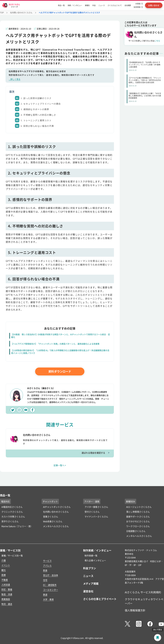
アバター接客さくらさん (96, 507)
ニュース (102, 5)
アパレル (47, 565)
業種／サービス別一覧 (12, 556)
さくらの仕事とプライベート (100, 599)
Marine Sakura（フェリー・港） (17, 526)
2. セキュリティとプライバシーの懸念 (41, 104)
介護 (4, 560)
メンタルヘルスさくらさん (56, 526)
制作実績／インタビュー (97, 550)
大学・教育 (48, 599)
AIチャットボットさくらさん (57, 507)
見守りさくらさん (10, 521)
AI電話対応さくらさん (12, 507)
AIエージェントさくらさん (139, 507)
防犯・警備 (7, 589)
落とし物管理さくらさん (138, 512)
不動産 (5, 580)
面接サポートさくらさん (138, 516)
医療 (4, 575)
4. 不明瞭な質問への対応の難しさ (38, 115)
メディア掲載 (91, 583)
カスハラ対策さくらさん (13, 516)
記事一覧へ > (60, 465)
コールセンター (51, 590)
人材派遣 (6, 585)
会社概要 (128, 5)
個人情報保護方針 (135, 610)
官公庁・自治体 (51, 575)
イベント (6, 565)
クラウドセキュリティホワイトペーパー (144, 601)
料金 (94, 5)
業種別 (87, 5)
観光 (4, 570)
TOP (2, 12)
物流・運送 (7, 604)
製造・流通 (7, 594)
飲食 (45, 570)
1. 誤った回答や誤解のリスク (36, 98)
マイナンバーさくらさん (96, 516)
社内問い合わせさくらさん (21, 12)
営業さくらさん (51, 516)
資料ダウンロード (60, 371)
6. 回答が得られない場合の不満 (37, 126)
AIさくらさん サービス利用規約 (143, 592)
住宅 (45, 580)
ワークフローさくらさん (138, 526)
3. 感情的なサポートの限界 (35, 109)
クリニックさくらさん (12, 512)
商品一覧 (61, 5)
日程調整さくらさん (136, 531)
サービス (47, 561)
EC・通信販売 (50, 585)
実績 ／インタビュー (75, 5)
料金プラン (90, 568)
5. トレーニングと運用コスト (36, 120)
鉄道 (45, 595)
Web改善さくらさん (53, 521)
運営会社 (88, 591)
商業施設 (6, 599)
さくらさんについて (115, 5)
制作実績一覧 (91, 556)
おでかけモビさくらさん (138, 521)
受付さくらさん (92, 512)
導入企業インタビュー (95, 560)
